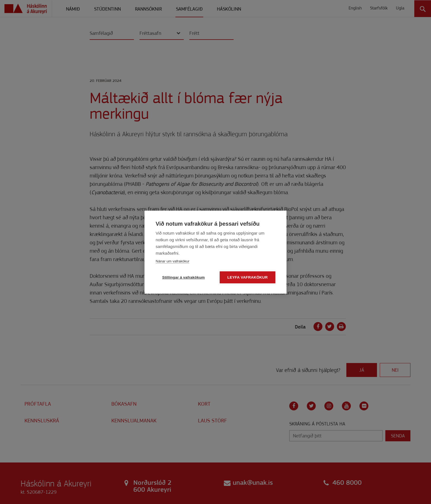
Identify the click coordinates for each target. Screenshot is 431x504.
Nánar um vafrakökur (172, 261)
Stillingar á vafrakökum (183, 277)
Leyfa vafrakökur (248, 277)
